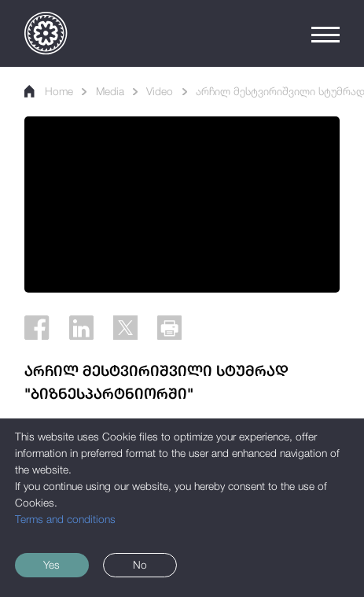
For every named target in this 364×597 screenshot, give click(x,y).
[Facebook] (37, 328)
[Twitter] (125, 328)
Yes (51, 565)
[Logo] (46, 33)
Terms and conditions (65, 519)
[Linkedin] (81, 328)
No (140, 565)
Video (160, 91)
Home (49, 91)
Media (110, 91)
